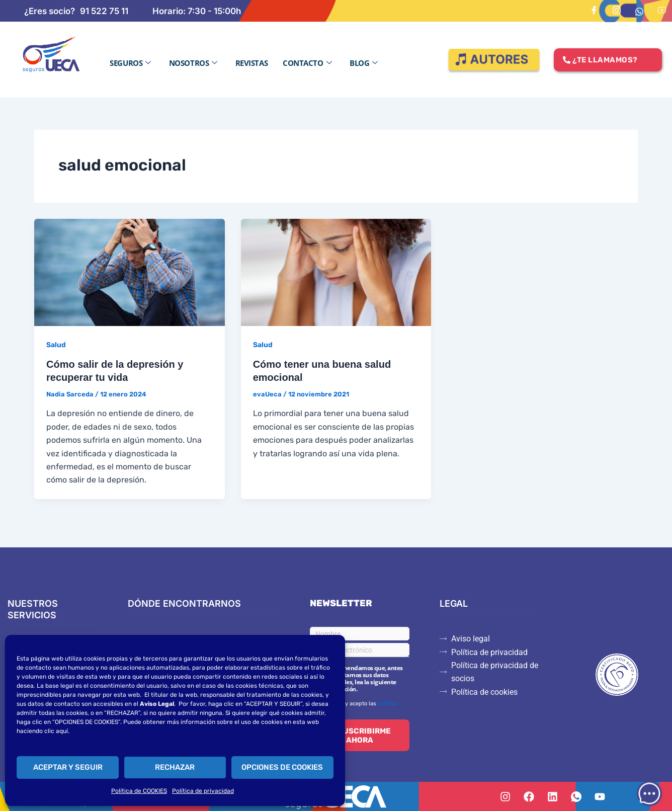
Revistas (251, 63)
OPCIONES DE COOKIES (282, 767)
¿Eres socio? (50, 11)
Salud (56, 345)
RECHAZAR (175, 767)
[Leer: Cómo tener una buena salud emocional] (336, 271)
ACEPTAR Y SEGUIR (68, 767)
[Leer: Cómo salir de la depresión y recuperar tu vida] (130, 271)
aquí (62, 731)
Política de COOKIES (139, 791)
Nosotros (193, 63)
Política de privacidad (203, 791)
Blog (364, 63)
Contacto (307, 63)
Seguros (130, 63)
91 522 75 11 (104, 11)
